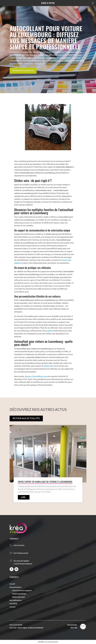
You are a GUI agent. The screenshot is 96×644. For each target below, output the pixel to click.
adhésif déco (49, 366)
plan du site (13, 628)
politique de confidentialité (36, 628)
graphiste (50, 331)
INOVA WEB (74, 628)
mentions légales (22, 628)
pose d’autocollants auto (37, 376)
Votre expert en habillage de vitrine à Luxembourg (45, 482)
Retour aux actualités (23, 71)
